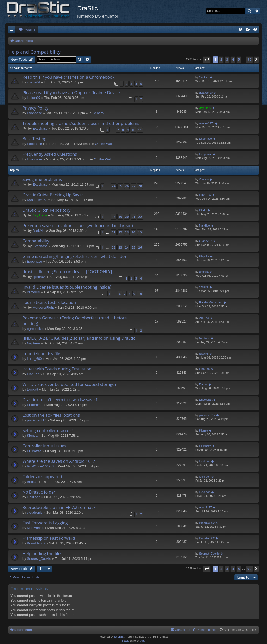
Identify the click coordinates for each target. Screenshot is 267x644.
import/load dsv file (41, 354)
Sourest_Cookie (39, 559)
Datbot (203, 384)
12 (120, 232)
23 (120, 248)
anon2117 (206, 507)
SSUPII (204, 287)
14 (133, 232)
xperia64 (33, 82)
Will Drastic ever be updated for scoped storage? (69, 384)
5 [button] (239, 59)
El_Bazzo (34, 451)
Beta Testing (34, 139)
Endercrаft (35, 405)
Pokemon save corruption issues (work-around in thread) (78, 226)
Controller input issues (44, 446)
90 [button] (249, 59)
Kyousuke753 (37, 200)
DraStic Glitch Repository (46, 210)
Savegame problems (42, 179)
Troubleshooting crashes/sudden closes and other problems (81, 123)
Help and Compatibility (34, 52)
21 (133, 217)
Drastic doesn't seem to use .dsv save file (62, 400)
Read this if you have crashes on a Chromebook (68, 77)
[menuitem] (27, 30)
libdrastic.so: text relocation (49, 302)
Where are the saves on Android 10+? (59, 461)
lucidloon (205, 461)
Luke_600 (34, 359)
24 (114, 186)
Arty (143, 641)
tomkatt (204, 272)
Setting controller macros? (48, 430)
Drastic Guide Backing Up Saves (53, 195)
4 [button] (233, 59)
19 (120, 217)
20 (127, 217)
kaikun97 (34, 98)
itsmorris (33, 292)
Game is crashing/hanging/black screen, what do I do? (74, 256)
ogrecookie (35, 329)
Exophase (34, 113)
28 (140, 186)
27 (133, 186)
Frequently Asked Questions (50, 154)
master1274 (207, 123)
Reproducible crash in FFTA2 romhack (59, 507)
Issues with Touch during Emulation (57, 369)
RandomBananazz (211, 302)
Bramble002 (207, 523)
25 (120, 186)
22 (140, 217)
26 (127, 186)
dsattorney (206, 93)
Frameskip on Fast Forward (49, 538)
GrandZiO (205, 241)
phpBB (119, 637)
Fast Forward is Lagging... (47, 523)
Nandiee (205, 226)
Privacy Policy (35, 108)
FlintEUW (205, 195)
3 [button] (227, 59)
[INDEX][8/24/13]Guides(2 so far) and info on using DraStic (79, 338)
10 (133, 130)
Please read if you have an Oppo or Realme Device (71, 93)
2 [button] (221, 59)
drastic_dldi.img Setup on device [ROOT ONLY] (67, 272)
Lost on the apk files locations (51, 415)
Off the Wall (104, 144)
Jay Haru (205, 108)
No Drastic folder (39, 492)
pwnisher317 (37, 420)
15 (140, 232)
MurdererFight (43, 308)
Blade (203, 210)
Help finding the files (42, 554)
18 (114, 217)
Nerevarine (35, 528)
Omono (204, 179)
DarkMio (39, 231)
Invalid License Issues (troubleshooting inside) (67, 287)
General (98, 113)
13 (127, 232)
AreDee (204, 318)
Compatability (36, 241)
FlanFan (33, 374)
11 (140, 130)
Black (125, 641)
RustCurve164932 (41, 466)
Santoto (204, 77)
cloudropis (35, 512)
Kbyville (204, 256)
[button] (207, 59)
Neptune (33, 343)
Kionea (32, 436)
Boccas (32, 482)
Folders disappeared (42, 477)
